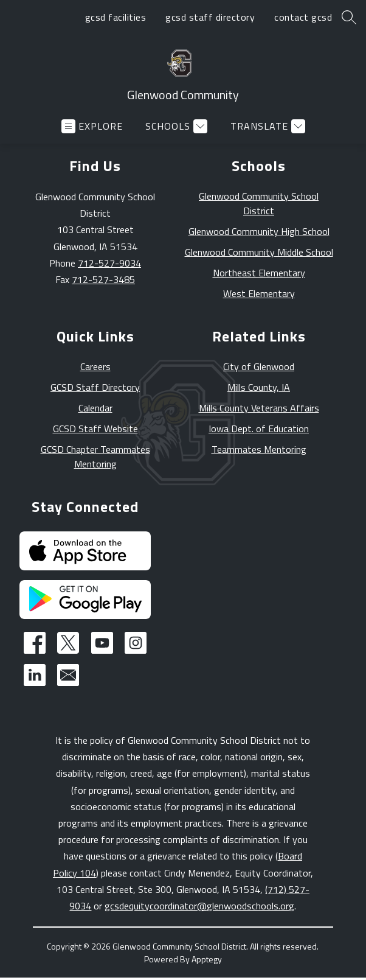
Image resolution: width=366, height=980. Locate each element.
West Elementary (259, 293)
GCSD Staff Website (95, 429)
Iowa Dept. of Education (259, 429)
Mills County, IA (259, 387)
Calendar (95, 408)
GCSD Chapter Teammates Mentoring (95, 457)
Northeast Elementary (259, 273)
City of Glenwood (259, 366)
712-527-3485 (103, 279)
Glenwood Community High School (259, 231)
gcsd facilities (116, 17)
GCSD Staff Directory (95, 387)
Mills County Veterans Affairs (259, 408)
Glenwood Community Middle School (259, 252)
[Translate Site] (266, 126)
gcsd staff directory (210, 17)
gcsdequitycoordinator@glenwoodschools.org (199, 906)
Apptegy (207, 959)
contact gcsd (303, 17)
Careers (95, 366)
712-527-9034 (109, 263)
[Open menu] (92, 126)
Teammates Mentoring (259, 449)
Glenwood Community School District (259, 203)
